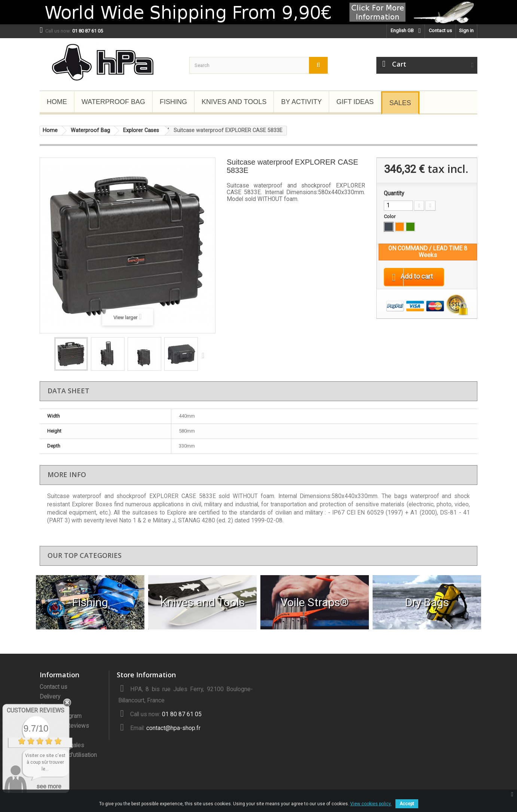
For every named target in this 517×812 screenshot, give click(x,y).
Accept (407, 804)
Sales (400, 103)
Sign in (466, 30)
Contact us (440, 30)
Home (57, 102)
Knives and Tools (234, 102)
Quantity (394, 193)
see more (49, 786)
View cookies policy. (371, 804)
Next (205, 355)
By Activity (301, 102)
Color (390, 216)
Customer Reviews (36, 710)
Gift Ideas (355, 102)
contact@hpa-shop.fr (173, 728)
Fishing (173, 102)
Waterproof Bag (113, 102)
